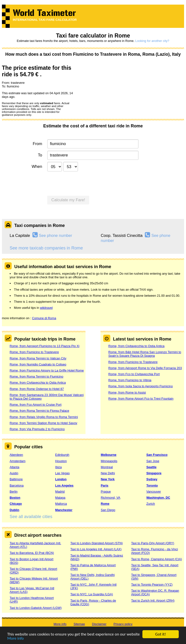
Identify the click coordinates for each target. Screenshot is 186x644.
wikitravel (46, 308)
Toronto (152, 485)
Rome (105, 504)
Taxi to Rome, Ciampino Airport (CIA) (156, 559)
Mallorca (61, 504)
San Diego (108, 510)
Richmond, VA (111, 498)
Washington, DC (158, 498)
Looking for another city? (152, 41)
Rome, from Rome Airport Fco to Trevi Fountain (141, 399)
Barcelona (17, 485)
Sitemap (79, 624)
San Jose (153, 461)
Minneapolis (109, 461)
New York (108, 479)
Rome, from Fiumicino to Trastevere (34, 352)
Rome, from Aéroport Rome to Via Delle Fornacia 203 (145, 368)
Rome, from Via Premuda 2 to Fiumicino (37, 429)
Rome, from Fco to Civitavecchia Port (134, 374)
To (40, 155)
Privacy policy (123, 624)
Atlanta (15, 467)
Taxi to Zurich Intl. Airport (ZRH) (153, 601)
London (61, 479)
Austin (14, 473)
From (37, 144)
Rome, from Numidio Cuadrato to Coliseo (38, 364)
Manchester (64, 510)
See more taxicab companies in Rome (46, 248)
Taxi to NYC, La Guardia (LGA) (92, 594)
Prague (106, 492)
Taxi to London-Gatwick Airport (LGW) (36, 608)
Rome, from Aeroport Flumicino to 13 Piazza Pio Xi (45, 346)
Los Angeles (64, 485)
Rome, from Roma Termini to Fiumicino (37, 376)
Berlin (14, 492)
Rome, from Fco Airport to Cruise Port (36, 405)
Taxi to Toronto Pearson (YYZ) (152, 585)
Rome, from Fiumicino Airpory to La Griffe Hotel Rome (47, 370)
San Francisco (157, 455)
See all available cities (31, 517)
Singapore (154, 473)
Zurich (151, 504)
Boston (15, 498)
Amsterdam (18, 461)
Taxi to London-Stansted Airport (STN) (97, 543)
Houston (61, 461)
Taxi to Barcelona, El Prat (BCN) (32, 553)
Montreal (107, 467)
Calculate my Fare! (68, 200)
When (37, 167)
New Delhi (108, 473)
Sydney (152, 479)
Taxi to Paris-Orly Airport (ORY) (153, 543)
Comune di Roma (44, 318)
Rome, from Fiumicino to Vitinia (130, 380)
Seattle (151, 467)
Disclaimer (99, 624)
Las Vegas (62, 473)
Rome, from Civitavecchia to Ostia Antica (38, 383)
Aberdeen (16, 455)
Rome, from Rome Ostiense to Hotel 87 (37, 389)
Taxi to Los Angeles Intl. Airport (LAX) (96, 549)
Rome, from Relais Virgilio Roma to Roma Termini (44, 417)
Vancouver (154, 492)
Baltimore (16, 479)
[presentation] (84, 183)
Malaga (60, 498)
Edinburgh (62, 455)
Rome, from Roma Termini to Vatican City (38, 358)
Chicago (16, 504)
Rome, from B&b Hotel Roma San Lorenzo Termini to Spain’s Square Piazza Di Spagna (145, 354)
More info (15, 639)
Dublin (15, 510)
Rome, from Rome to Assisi (127, 392)
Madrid (60, 492)
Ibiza (58, 467)
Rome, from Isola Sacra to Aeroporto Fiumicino (140, 386)
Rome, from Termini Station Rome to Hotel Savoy (43, 423)
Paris (105, 485)
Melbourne (109, 455)
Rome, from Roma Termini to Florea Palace (39, 411)
